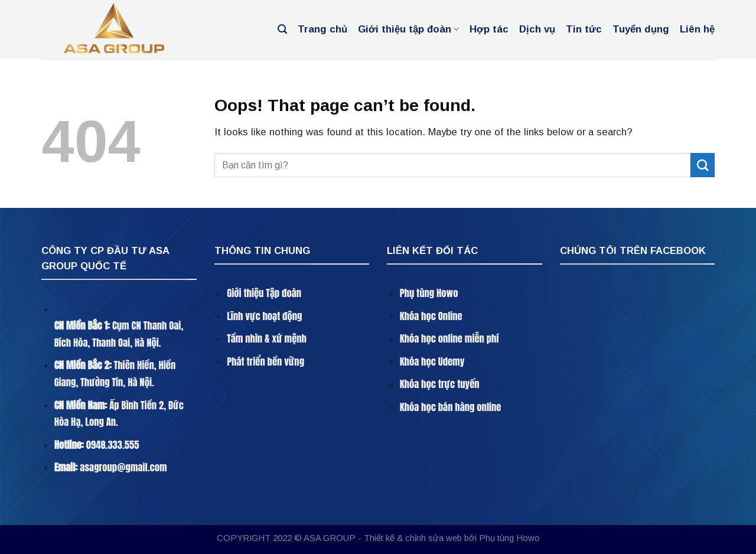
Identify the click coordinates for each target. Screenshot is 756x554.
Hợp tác (489, 29)
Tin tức (584, 29)
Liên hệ (697, 29)
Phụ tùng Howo (509, 538)
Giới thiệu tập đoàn (408, 30)
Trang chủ (322, 29)
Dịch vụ (537, 29)
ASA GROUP (330, 538)
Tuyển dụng (641, 29)
